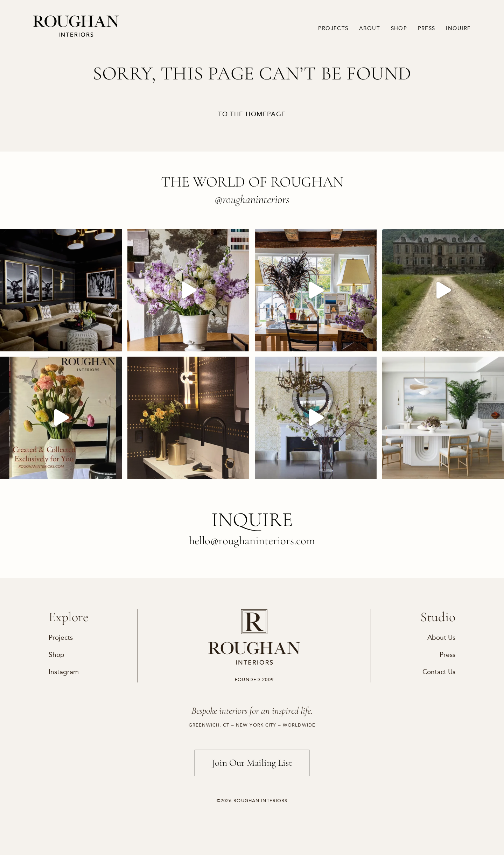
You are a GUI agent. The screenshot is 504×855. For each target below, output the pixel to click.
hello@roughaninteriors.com (252, 541)
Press (427, 28)
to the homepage (252, 114)
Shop (399, 28)
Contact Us (439, 672)
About (370, 28)
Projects (333, 28)
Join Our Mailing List (252, 763)
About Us (441, 637)
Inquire (458, 28)
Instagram (64, 672)
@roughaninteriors (252, 199)
